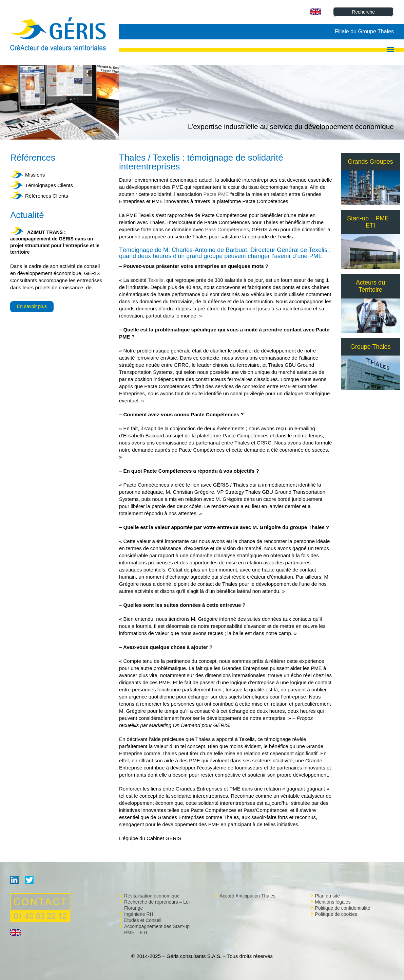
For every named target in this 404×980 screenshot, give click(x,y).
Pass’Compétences (227, 229)
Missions (35, 175)
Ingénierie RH (139, 914)
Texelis (156, 280)
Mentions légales (333, 902)
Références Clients (47, 196)
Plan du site (328, 896)
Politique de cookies (336, 914)
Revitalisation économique (152, 896)
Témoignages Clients (49, 185)
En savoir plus (32, 306)
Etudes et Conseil (143, 920)
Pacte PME (216, 194)
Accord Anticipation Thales (247, 896)
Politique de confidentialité (343, 908)
